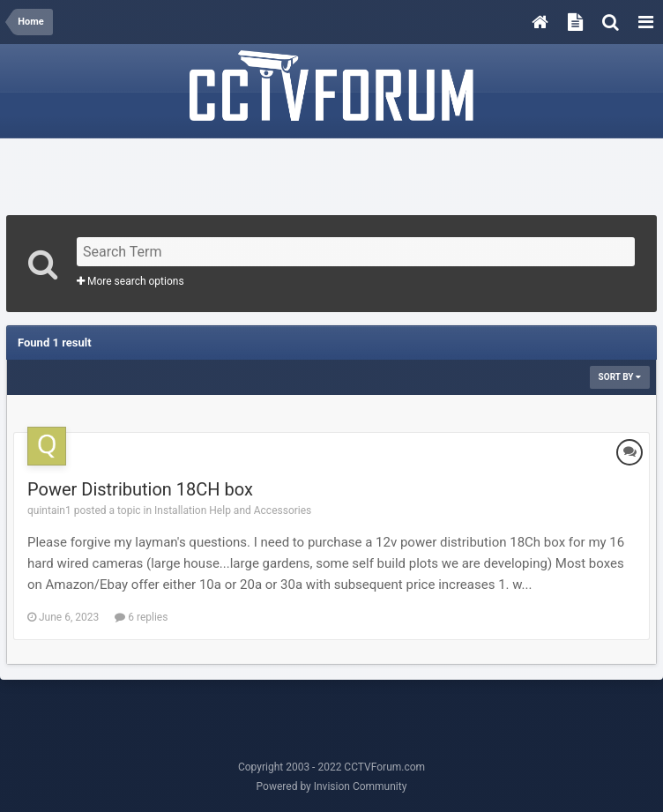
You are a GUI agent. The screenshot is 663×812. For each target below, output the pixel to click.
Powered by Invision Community (332, 786)
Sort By (620, 377)
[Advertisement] (331, 171)
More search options (130, 281)
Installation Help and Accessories (233, 510)
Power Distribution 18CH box (140, 489)
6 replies (141, 617)
